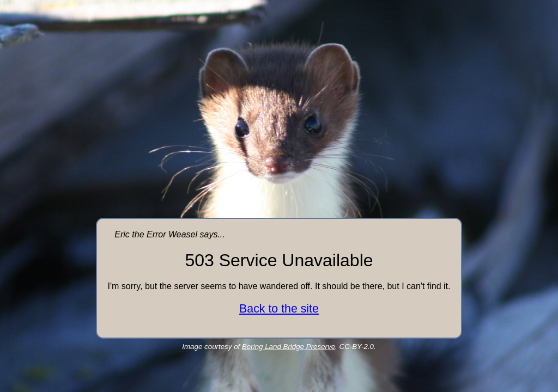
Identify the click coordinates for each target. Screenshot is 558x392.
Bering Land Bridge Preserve (289, 347)
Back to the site (279, 309)
